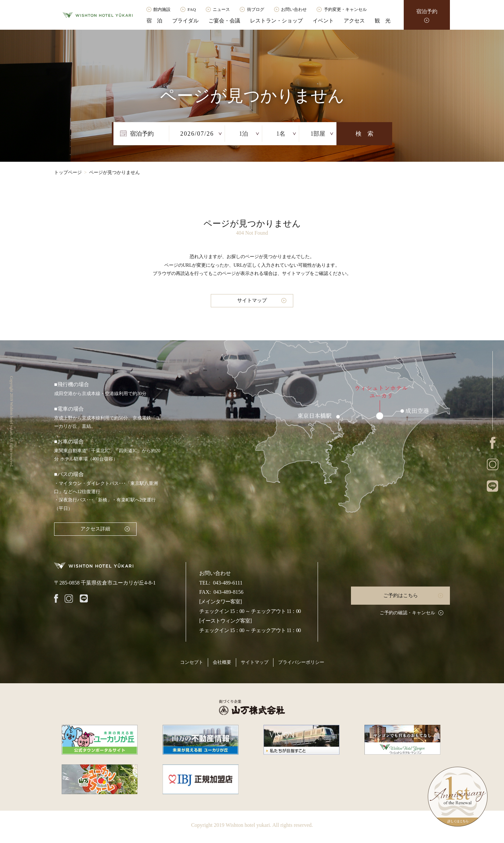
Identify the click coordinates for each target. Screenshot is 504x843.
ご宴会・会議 (224, 21)
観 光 (383, 21)
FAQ (192, 9)
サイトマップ (252, 300)
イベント (323, 21)
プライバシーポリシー (301, 662)
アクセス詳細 (95, 529)
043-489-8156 (228, 592)
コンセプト (192, 662)
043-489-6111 (228, 583)
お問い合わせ (294, 9)
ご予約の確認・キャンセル (407, 613)
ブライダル (185, 21)
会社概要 (222, 662)
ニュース (221, 9)
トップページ (68, 172)
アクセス (354, 21)
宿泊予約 (427, 11)
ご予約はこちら (401, 595)
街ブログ (256, 9)
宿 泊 (154, 21)
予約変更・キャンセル (345, 9)
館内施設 (162, 9)
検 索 (364, 134)
